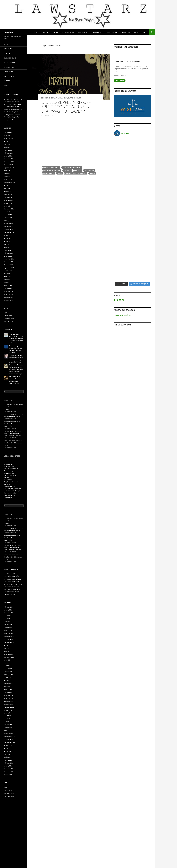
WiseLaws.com (9, 466)
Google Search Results (11, 482)
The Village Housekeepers (12, 489)
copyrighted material (52, 170)
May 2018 (7, 212)
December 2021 (9, 159)
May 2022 (7, 144)
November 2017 (9, 227)
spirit (60, 173)
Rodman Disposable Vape (12, 491)
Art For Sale (7, 484)
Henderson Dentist (10, 493)
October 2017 (8, 230)
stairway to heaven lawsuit (76, 173)
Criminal (56, 32)
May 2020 (7, 188)
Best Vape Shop (9, 473)
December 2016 (9, 259)
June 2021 (7, 171)
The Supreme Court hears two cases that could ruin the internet (14, 407)
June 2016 (7, 277)
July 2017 (7, 238)
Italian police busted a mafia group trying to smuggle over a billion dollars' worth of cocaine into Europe (16, 369)
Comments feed (9, 319)
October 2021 (8, 165)
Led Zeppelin (89, 170)
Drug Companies (83, 32)
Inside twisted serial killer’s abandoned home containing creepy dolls (13, 424)
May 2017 (7, 244)
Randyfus (7, 120)
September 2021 (9, 168)
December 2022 (9, 138)
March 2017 (8, 250)
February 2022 (9, 153)
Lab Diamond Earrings (11, 469)
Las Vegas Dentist (9, 486)
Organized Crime (68, 32)
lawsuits (78, 170)
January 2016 (8, 291)
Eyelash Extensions (10, 475)
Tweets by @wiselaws (122, 194)
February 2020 (9, 197)
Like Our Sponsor (122, 204)
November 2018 (9, 209)
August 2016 (8, 271)
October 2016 (8, 265)
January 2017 (8, 256)
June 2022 (7, 141)
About (14, 120)
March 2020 (8, 194)
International (125, 32)
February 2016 (9, 288)
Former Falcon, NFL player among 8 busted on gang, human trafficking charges (12, 433)
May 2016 (7, 280)
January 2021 (8, 179)
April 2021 (7, 177)
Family (145, 32)
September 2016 (9, 268)
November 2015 (9, 297)
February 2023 (9, 132)
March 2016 (8, 285)
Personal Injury (98, 32)
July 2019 (7, 206)
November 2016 (9, 262)
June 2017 (7, 241)
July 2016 (7, 274)
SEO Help (7, 477)
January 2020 (8, 200)
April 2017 (7, 247)
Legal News (45, 32)
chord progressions (51, 167)
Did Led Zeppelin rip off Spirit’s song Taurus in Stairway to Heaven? (66, 107)
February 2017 (9, 253)
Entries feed (8, 316)
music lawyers (49, 173)
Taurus (93, 173)
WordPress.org (9, 321)
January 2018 (8, 221)
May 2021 (7, 174)
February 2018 (9, 218)
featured (67, 170)
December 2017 (9, 224)
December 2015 (9, 294)
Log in (6, 313)
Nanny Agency (8, 464)
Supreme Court (75, 98)
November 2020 (9, 182)
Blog (36, 32)
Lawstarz (8, 32)
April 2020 (7, 191)
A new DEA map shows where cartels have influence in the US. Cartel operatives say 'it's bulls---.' (16, 338)
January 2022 (8, 156)
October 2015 (8, 300)
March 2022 (8, 150)
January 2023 (8, 135)
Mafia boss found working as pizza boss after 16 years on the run (13, 443)
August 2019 (8, 203)
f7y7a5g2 (7, 115)
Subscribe (120, 81)
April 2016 (7, 282)
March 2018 (8, 215)
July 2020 (7, 185)
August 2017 (8, 235)
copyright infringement (72, 167)
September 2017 (9, 232)
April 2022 (7, 147)
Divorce (137, 32)
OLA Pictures (8, 480)
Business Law (112, 32)
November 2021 (9, 162)
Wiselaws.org (8, 471)
